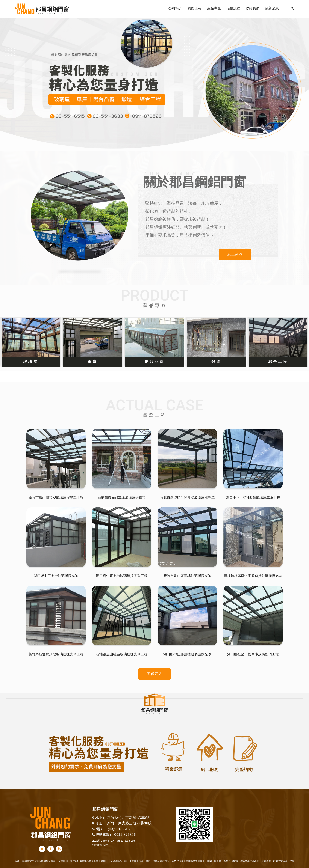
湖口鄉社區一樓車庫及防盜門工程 (253, 654)
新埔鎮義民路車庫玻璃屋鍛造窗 (122, 498)
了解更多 (154, 674)
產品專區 (154, 305)
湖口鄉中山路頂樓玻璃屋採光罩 (187, 654)
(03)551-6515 (119, 829)
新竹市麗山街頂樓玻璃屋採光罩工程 (56, 498)
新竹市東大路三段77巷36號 (129, 824)
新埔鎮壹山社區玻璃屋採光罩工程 (122, 654)
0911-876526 (125, 835)
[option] (154, 84)
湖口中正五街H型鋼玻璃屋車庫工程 (253, 498)
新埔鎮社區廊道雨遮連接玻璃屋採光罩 (253, 576)
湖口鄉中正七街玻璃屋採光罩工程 (122, 576)
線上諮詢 (235, 254)
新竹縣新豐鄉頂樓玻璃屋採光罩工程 (56, 654)
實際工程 (154, 415)
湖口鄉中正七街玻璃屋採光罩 (56, 576)
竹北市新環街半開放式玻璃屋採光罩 (187, 498)
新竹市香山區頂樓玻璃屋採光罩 (187, 576)
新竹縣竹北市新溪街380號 (128, 818)
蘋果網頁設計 (100, 845)
